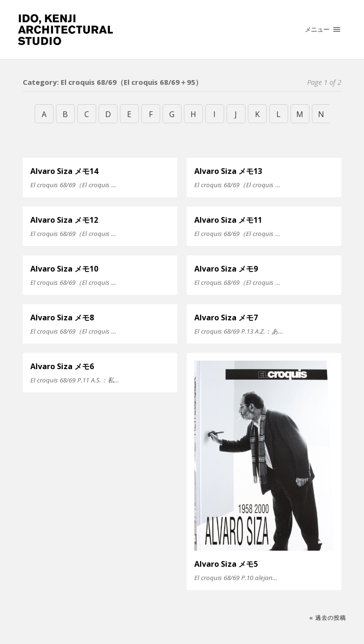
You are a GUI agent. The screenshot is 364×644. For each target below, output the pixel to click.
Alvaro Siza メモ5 (226, 564)
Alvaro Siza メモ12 (64, 220)
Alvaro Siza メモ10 (64, 269)
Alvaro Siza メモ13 (228, 171)
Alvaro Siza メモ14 (64, 171)
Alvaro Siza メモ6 (62, 366)
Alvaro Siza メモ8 (62, 317)
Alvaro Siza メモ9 (226, 269)
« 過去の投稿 (328, 618)
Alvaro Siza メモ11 (228, 220)
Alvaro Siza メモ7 (226, 317)
